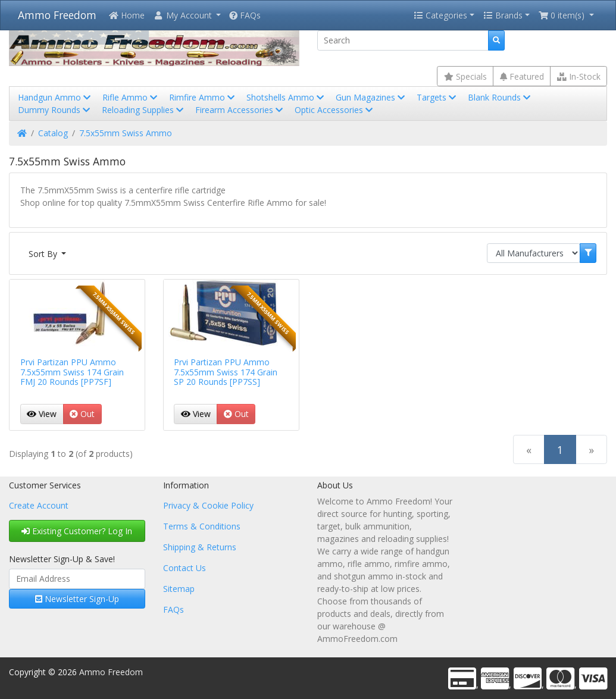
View (42, 414)
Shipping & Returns (200, 547)
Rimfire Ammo (203, 97)
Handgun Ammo (55, 97)
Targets (437, 97)
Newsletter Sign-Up (77, 599)
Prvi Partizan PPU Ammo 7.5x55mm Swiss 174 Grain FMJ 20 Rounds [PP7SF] (72, 372)
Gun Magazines (371, 97)
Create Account (39, 505)
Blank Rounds (500, 97)
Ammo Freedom (57, 15)
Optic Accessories (335, 110)
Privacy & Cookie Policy (208, 505)
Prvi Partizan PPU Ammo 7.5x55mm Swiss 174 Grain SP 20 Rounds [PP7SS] (226, 372)
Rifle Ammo (131, 97)
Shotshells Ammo (286, 97)
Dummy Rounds (55, 110)
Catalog (53, 133)
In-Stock (579, 76)
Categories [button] (440, 15)
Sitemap (179, 589)
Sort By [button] (44, 254)
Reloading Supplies (144, 110)
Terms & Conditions (202, 526)
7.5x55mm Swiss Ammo (126, 133)
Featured (522, 76)
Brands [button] (503, 15)
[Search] (403, 40)
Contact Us (185, 568)
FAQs (245, 15)
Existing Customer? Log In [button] (77, 531)
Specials (465, 76)
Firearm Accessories (240, 110)
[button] (187, 15)
